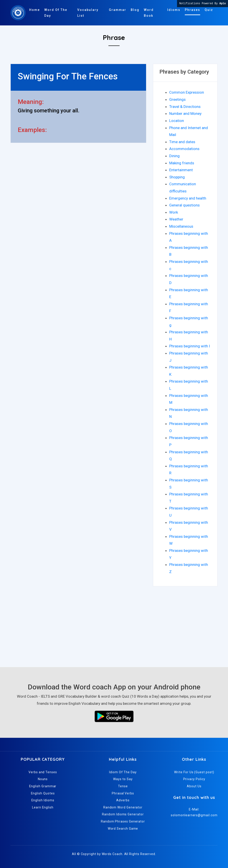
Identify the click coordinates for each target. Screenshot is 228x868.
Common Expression (187, 92)
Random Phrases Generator (123, 821)
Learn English (43, 807)
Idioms (174, 10)
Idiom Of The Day (123, 772)
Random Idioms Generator (123, 814)
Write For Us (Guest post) (194, 772)
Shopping (177, 177)
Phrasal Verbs (123, 793)
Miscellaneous (181, 226)
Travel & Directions (185, 107)
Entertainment (181, 170)
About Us (194, 786)
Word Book (149, 13)
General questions (184, 205)
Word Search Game (123, 829)
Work (174, 212)
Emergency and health (188, 198)
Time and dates (182, 142)
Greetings (177, 99)
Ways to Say (123, 779)
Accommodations (184, 149)
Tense (123, 786)
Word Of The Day (56, 13)
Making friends (182, 163)
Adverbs (123, 800)
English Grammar (43, 786)
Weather (176, 219)
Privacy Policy (194, 779)
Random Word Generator (123, 807)
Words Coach (112, 854)
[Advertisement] (114, 625)
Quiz (209, 10)
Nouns (43, 779)
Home (35, 10)
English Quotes (43, 793)
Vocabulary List (88, 13)
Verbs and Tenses (43, 772)
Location (177, 121)
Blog (135, 10)
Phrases (192, 10)
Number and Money (185, 113)
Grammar (118, 10)
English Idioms (43, 800)
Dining (174, 156)
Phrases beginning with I (190, 346)
